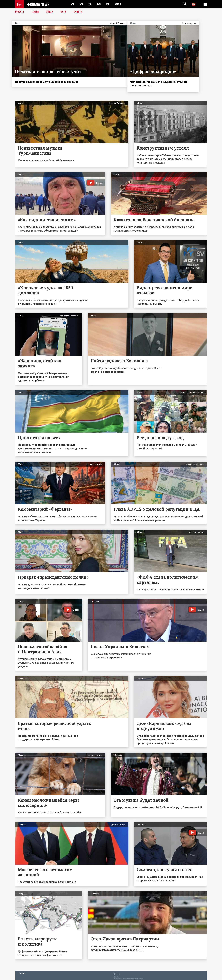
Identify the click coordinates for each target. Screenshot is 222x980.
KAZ (73, 4)
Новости (20, 12)
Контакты (22, 972)
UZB (110, 4)
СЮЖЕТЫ (80, 12)
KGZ (82, 4)
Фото (64, 12)
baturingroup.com (132, 977)
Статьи (36, 12)
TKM (100, 4)
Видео (51, 12)
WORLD (121, 4)
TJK (91, 4)
